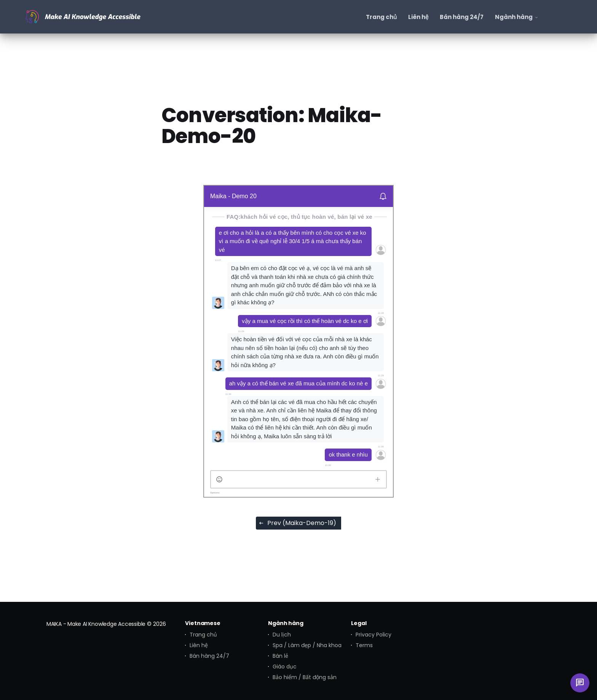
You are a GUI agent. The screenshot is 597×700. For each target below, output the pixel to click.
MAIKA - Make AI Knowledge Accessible (96, 624)
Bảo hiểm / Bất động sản (305, 677)
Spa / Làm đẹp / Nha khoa (307, 645)
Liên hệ (199, 645)
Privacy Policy (374, 635)
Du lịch (282, 635)
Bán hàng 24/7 (209, 656)
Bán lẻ (280, 656)
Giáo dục (285, 667)
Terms (364, 645)
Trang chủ (203, 635)
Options (215, 493)
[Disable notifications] (383, 196)
